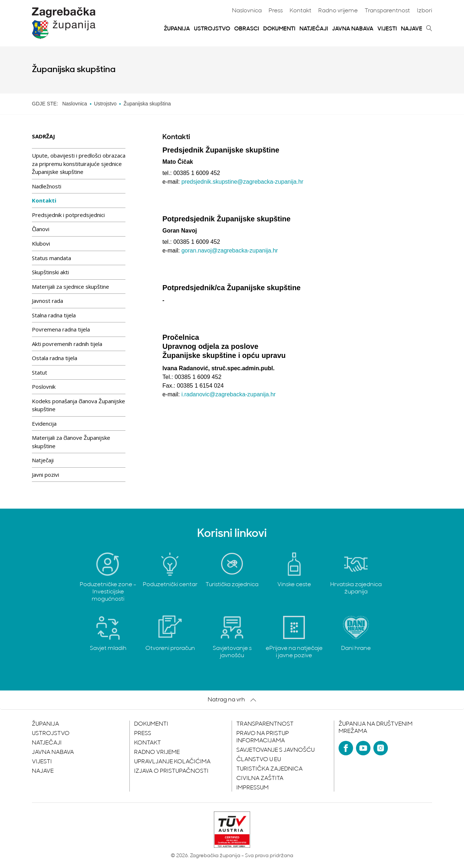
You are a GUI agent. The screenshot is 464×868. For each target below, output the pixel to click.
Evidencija (44, 423)
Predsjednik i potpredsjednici (68, 215)
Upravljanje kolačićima (172, 762)
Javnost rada (47, 301)
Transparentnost (387, 11)
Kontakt (301, 11)
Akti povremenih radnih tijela (67, 344)
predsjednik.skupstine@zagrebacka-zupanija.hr (242, 182)
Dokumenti (279, 29)
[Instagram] (381, 748)
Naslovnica (247, 11)
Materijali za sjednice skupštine (71, 287)
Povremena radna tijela (61, 329)
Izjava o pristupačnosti (171, 771)
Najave (412, 29)
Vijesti (387, 29)
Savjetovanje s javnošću (275, 750)
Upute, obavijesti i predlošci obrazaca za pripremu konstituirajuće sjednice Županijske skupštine (79, 164)
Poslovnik (44, 387)
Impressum (252, 788)
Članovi (41, 229)
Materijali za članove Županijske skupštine (71, 442)
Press (276, 11)
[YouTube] (363, 748)
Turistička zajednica (270, 769)
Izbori (424, 11)
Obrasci (247, 29)
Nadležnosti (47, 186)
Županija (177, 29)
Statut (40, 372)
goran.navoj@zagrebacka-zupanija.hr (229, 251)
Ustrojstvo (212, 29)
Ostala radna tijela (55, 358)
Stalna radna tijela (54, 315)
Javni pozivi (45, 475)
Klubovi (41, 243)
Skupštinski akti (50, 272)
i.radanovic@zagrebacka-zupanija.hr (228, 394)
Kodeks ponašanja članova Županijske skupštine (78, 405)
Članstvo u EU (259, 760)
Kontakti (44, 200)
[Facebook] (346, 748)
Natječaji (314, 29)
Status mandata (51, 258)
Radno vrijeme (338, 11)
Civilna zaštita (260, 779)
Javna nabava (353, 29)
